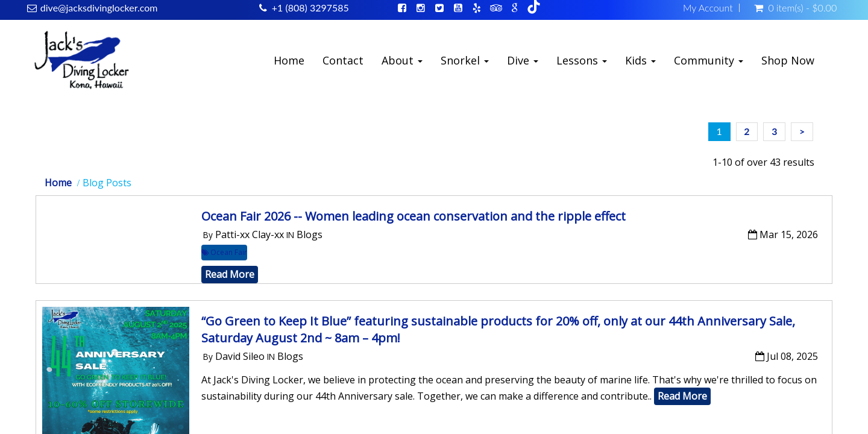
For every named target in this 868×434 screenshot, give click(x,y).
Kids (640, 60)
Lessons (582, 60)
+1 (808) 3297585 (310, 8)
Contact (343, 60)
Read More (230, 274)
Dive (523, 60)
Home (289, 60)
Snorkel (465, 60)
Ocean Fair (224, 252)
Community (709, 60)
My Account (708, 8)
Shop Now (788, 60)
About (402, 60)
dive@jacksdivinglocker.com (99, 8)
